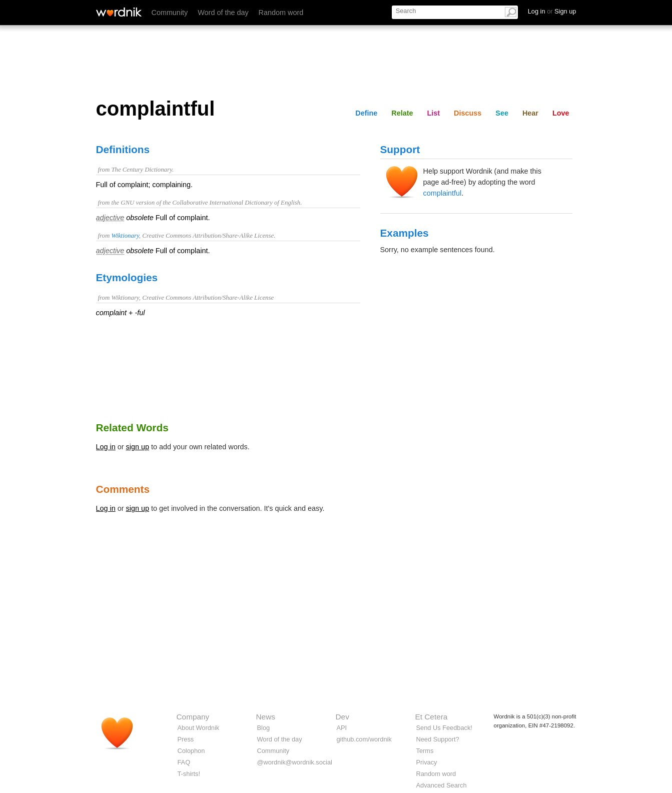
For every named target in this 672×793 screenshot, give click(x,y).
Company (193, 717)
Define (366, 113)
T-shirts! (189, 774)
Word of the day (223, 13)
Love (561, 113)
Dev (343, 717)
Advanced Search (442, 785)
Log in (106, 447)
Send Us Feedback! (444, 728)
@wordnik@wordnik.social (295, 762)
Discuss (468, 113)
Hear (530, 113)
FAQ (184, 762)
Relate (402, 113)
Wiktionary (125, 236)
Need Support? (438, 739)
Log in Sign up (552, 11)
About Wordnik (199, 728)
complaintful (443, 193)
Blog (264, 728)
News (266, 717)
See (502, 113)
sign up (138, 447)
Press (186, 739)
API (342, 728)
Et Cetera (432, 717)
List (434, 113)
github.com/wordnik (364, 739)
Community (170, 13)
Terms (425, 751)
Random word (281, 13)
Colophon (191, 751)
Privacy (427, 762)
